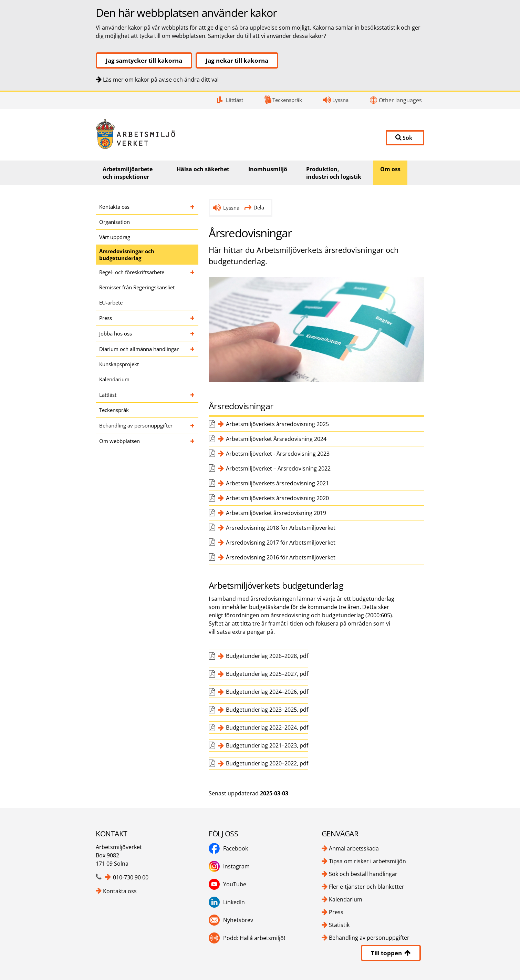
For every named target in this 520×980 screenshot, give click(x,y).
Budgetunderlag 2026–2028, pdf (267, 656)
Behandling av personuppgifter (136, 425)
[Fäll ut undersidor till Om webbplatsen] (193, 441)
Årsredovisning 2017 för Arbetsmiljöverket (281, 543)
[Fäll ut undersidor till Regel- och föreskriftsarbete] (193, 272)
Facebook (228, 848)
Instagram (229, 866)
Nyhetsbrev (231, 920)
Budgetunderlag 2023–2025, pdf (267, 710)
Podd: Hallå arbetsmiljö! (247, 938)
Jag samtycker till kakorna (144, 60)
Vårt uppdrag (115, 237)
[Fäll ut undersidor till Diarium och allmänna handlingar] (193, 349)
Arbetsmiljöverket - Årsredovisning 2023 (278, 454)
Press (106, 318)
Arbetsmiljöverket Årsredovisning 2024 (276, 439)
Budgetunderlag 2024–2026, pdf (267, 692)
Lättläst (235, 100)
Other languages (400, 100)
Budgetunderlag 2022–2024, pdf (267, 728)
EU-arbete (111, 302)
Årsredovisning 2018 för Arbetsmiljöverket (281, 528)
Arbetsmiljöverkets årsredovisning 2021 (277, 483)
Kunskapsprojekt (119, 364)
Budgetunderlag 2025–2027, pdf (267, 674)
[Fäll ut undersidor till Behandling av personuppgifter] (193, 425)
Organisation (115, 222)
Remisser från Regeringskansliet (137, 287)
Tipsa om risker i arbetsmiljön (367, 861)
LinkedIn (227, 902)
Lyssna (340, 100)
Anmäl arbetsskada (354, 848)
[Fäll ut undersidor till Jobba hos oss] (193, 333)
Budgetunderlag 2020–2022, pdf (267, 763)
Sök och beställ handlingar (363, 874)
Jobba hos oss (116, 333)
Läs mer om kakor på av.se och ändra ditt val (161, 80)
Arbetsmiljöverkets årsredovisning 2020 (277, 498)
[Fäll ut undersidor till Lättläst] (193, 395)
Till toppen (391, 953)
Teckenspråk (287, 100)
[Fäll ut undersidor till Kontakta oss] (193, 207)
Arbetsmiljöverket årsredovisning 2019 (276, 513)
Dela (254, 207)
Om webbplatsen (119, 441)
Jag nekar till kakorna (237, 60)
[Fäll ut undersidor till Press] (193, 318)
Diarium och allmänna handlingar (139, 349)
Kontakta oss (114, 207)
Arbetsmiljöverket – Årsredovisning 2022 (278, 468)
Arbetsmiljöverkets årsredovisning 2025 (277, 424)
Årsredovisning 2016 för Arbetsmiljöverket (281, 557)
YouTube (227, 884)
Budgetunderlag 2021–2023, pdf (267, 745)
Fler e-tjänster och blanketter (367, 887)
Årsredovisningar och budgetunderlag (127, 255)
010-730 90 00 (131, 877)
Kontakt (0, 92)
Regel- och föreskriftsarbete (132, 272)
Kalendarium (114, 379)
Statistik (339, 925)
